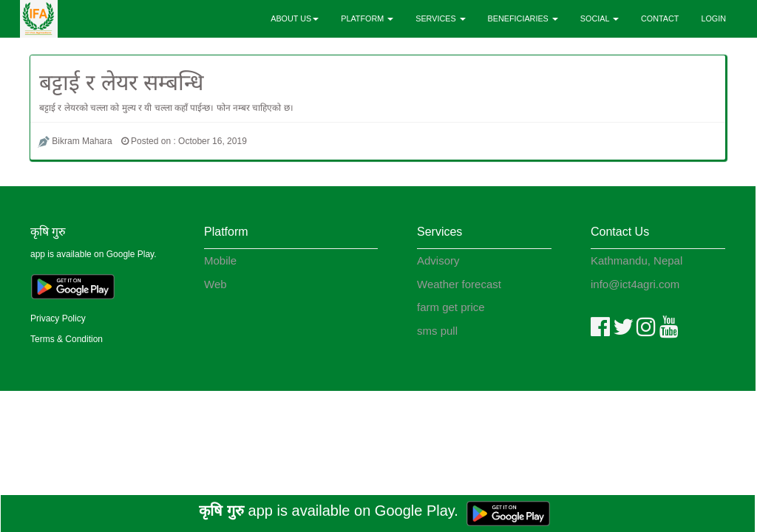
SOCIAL (600, 18)
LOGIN (713, 18)
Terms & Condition (67, 339)
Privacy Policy (58, 318)
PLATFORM (367, 18)
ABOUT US (295, 18)
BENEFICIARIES (523, 18)
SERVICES (440, 18)
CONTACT (660, 18)
